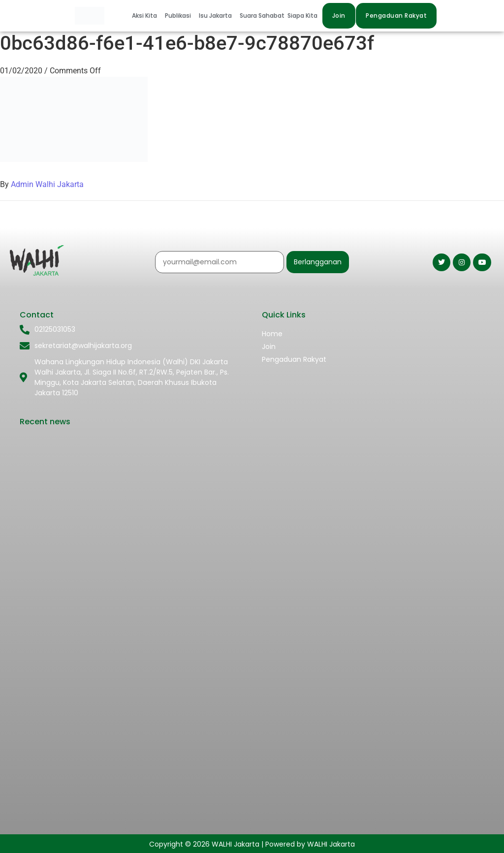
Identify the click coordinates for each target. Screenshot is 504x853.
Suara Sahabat (262, 16)
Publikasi (178, 16)
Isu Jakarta (215, 16)
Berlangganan (318, 262)
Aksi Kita (144, 16)
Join (269, 347)
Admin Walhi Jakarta (47, 184)
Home (272, 334)
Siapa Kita (302, 16)
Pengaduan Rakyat (294, 359)
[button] (147, 16)
